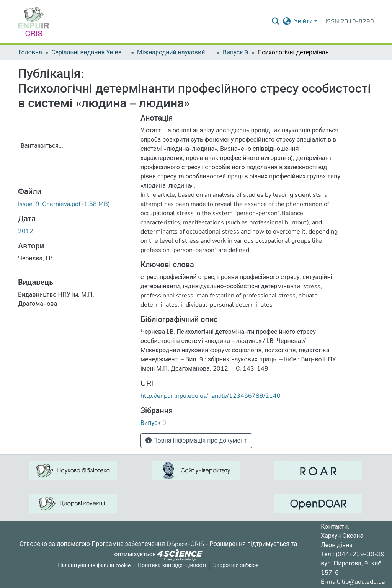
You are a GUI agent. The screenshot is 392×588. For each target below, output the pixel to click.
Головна (30, 52)
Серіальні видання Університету (90, 52)
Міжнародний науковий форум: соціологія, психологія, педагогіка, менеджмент (175, 52)
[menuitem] (287, 21)
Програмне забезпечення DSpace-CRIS (148, 544)
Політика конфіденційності (172, 565)
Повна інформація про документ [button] (196, 441)
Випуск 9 (236, 52)
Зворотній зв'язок (236, 565)
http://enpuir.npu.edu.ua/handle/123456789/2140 (211, 396)
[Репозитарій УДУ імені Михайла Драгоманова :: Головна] (34, 21)
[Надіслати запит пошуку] (276, 21)
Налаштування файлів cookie (94, 565)
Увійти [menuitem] (303, 21)
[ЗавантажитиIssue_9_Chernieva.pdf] (64, 204)
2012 (26, 231)
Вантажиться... (42, 146)
